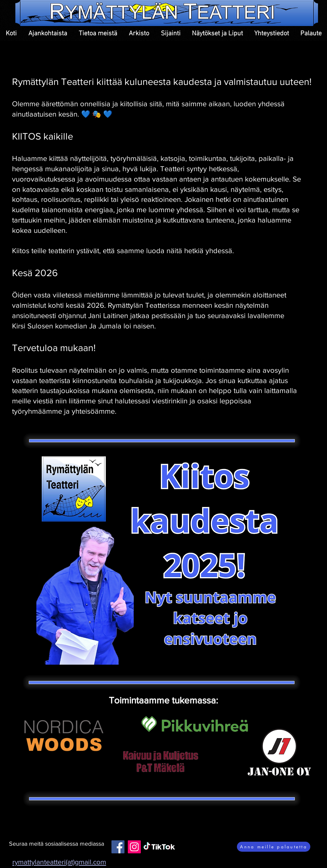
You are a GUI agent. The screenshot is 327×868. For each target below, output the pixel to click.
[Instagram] (134, 847)
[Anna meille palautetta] (274, 847)
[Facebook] (118, 847)
